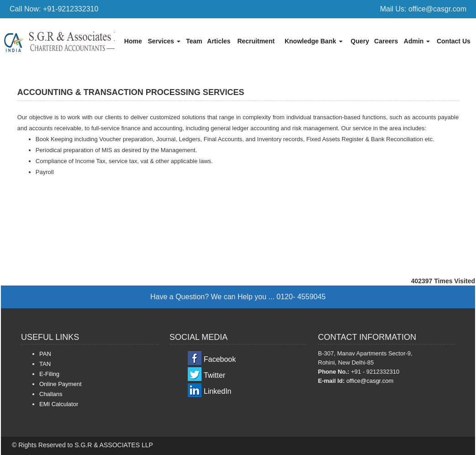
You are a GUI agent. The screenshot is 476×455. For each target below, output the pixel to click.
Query (360, 41)
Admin (417, 41)
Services (164, 41)
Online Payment (61, 384)
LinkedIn (218, 391)
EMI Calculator (59, 404)
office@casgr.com (370, 381)
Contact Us (454, 41)
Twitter (214, 375)
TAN (45, 364)
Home (133, 41)
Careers (386, 41)
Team (194, 41)
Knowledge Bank (314, 41)
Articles (219, 41)
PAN (45, 354)
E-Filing (49, 374)
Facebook (220, 359)
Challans (51, 394)
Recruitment (256, 41)
